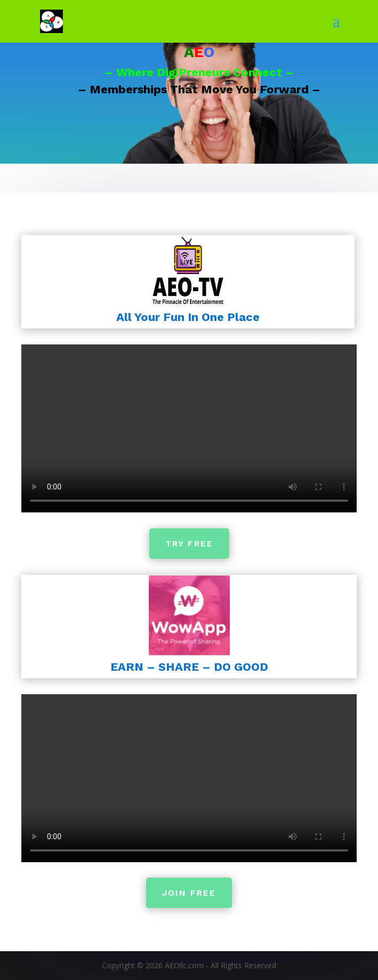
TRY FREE (189, 543)
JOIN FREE (189, 893)
